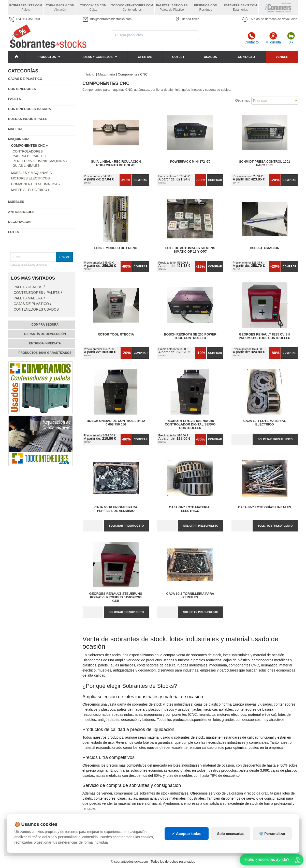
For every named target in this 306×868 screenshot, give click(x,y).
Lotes (14, 232)
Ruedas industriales (28, 119)
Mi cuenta (273, 38)
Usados (210, 57)
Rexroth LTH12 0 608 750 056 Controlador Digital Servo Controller (190, 424)
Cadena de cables (29, 156)
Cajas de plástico (25, 79)
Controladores (28, 151)
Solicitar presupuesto (275, 439)
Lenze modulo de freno (116, 248)
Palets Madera (28, 298)
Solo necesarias (231, 844)
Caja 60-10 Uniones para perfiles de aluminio (116, 509)
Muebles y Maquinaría (32, 173)
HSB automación (265, 248)
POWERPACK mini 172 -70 (190, 162)
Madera (15, 129)
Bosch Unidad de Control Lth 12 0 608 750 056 (116, 423)
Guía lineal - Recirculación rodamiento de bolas (116, 163)
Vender (282, 57)
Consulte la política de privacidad (29, 265)
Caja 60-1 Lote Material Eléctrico (265, 423)
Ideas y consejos (98, 57)
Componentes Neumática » (36, 184)
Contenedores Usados (36, 309)
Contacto (252, 38)
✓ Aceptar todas (187, 844)
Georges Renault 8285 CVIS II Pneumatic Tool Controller (265, 336)
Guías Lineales (26, 166)
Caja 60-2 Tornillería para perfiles (190, 596)
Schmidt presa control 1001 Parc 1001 (265, 163)
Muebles (16, 202)
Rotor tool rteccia (116, 334)
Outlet (178, 57)
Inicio (90, 74)
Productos (46, 57)
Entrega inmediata (45, 343)
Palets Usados (28, 287)
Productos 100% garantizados (45, 353)
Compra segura (45, 325)
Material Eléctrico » (31, 190)
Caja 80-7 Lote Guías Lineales (265, 507)
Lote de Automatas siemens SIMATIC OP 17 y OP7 (190, 250)
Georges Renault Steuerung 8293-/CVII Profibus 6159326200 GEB (116, 597)
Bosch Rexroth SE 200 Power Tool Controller (190, 336)
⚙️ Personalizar (272, 844)
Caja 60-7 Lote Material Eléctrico (190, 509)
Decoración (19, 222)
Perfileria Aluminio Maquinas (40, 161)
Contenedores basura (30, 109)
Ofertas (145, 57)
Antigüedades (21, 212)
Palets (14, 99)
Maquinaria (19, 139)
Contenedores (22, 89)
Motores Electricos (31, 178)
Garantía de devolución (45, 334)
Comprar (140, 180)
